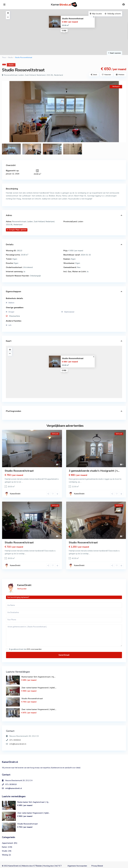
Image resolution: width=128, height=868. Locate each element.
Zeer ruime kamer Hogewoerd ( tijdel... (39, 688)
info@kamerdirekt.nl (18, 744)
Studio (11, 57)
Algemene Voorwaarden (77, 866)
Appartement (8, 843)
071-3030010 (15, 740)
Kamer (5, 847)
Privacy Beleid (97, 866)
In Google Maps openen (17, 230)
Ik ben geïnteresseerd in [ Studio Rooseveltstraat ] (64, 635)
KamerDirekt (15, 494)
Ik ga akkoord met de (25, 649)
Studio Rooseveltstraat (73, 19)
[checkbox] (7, 649)
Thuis (4, 57)
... (22, 482)
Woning (5, 855)
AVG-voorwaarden (34, 649)
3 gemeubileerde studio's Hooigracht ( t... (94, 471)
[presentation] (7, 112)
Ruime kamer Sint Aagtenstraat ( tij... (38, 677)
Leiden (80, 222)
